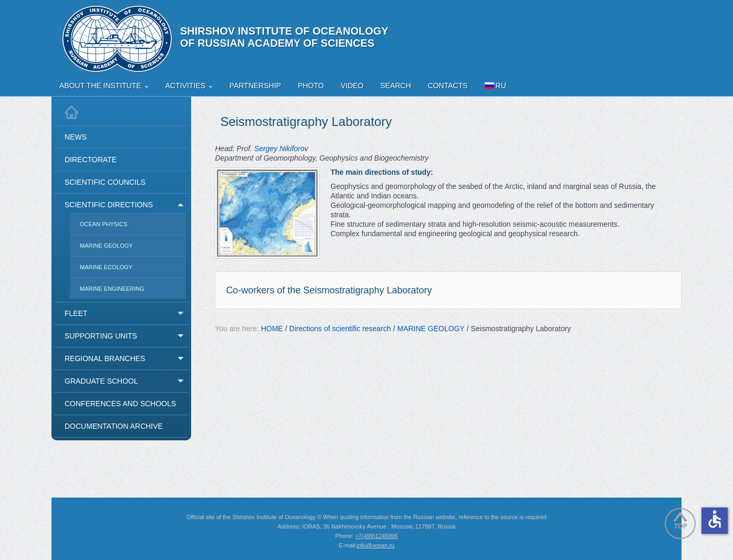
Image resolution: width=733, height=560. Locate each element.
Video (352, 86)
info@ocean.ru (375, 545)
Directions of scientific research (340, 329)
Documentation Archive (114, 426)
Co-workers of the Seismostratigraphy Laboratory (329, 290)
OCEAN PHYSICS (103, 224)
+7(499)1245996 (376, 536)
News (76, 137)
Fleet (76, 313)
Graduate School (101, 381)
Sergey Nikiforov (281, 149)
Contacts (448, 86)
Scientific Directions (109, 205)
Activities (189, 86)
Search (395, 86)
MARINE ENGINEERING (112, 289)
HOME (272, 329)
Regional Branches (105, 358)
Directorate (91, 160)
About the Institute (104, 86)
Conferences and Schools (120, 404)
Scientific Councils (105, 182)
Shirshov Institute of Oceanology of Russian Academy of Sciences (284, 37)
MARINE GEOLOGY (106, 246)
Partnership (255, 86)
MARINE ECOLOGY (106, 267)
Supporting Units (101, 336)
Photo (311, 86)
